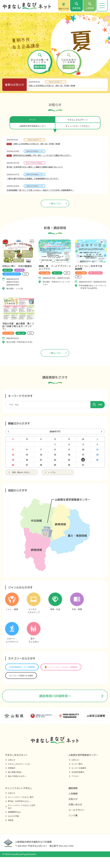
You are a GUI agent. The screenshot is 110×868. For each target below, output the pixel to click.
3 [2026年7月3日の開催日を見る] (83, 455)
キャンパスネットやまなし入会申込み (20, 817)
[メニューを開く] (102, 6)
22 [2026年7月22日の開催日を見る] (55, 471)
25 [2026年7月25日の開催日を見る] (97, 471)
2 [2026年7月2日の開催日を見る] (69, 455)
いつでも (50, 483)
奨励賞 (9, 831)
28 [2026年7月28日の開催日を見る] (41, 476)
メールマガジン (76, 821)
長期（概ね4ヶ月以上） (20, 483)
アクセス (74, 787)
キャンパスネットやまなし (19, 799)
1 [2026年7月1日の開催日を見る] (55, 455)
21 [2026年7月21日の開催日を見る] (41, 471)
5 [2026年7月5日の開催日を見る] (13, 460)
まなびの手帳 (12, 827)
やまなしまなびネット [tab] (78, 120)
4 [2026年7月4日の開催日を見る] (97, 455)
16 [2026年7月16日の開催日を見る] (69, 465)
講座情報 (73, 799)
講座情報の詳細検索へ (71, 707)
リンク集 (73, 826)
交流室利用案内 (77, 783)
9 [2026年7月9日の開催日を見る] (69, 460)
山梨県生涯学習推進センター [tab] (32, 126)
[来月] (102, 442)
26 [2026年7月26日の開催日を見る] (13, 476)
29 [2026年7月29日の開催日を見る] (55, 476)
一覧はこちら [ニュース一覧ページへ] (58, 207)
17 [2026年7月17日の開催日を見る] (83, 465)
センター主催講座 (78, 779)
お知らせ (10, 771)
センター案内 (76, 775)
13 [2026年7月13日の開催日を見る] (27, 465)
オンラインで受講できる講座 (21, 686)
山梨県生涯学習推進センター (83, 766)
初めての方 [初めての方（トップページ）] (64, 6)
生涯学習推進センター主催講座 (22, 678)
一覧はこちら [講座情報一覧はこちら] (58, 364)
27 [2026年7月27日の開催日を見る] (27, 476)
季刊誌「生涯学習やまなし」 (19, 812)
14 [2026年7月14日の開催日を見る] (41, 465)
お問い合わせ (75, 815)
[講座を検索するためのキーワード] (48, 416)
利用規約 (10, 779)
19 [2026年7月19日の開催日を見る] (13, 471)
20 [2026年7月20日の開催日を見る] (27, 471)
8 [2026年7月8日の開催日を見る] (55, 460)
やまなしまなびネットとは (18, 775)
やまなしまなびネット (16, 766)
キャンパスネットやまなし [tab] (78, 126)
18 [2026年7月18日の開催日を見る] (97, 465)
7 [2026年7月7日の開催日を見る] (41, 460)
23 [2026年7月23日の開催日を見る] (69, 471)
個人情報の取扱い (14, 783)
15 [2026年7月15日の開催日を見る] (55, 465)
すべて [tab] (32, 120)
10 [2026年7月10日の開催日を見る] (83, 460)
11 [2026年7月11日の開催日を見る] (97, 460)
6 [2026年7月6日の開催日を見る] (27, 460)
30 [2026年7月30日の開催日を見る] (69, 476)
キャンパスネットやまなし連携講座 (60, 678)
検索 (98, 416)
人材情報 (73, 805)
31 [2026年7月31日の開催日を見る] (83, 476)
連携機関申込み (13, 823)
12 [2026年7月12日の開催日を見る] (13, 465)
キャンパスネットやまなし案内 (19, 808)
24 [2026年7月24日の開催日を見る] (83, 471)
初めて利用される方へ (16, 787)
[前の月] (8, 442)
